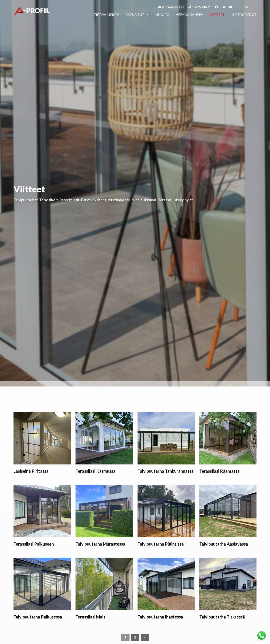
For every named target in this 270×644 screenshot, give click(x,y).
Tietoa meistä (106, 14)
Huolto (162, 14)
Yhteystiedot (244, 14)
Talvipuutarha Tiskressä (222, 617)
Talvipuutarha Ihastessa (160, 617)
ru (254, 7)
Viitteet (217, 14)
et (238, 7)
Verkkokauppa (190, 14)
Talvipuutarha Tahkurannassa (166, 471)
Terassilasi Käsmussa (95, 471)
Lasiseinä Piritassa (31, 471)
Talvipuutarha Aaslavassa (224, 544)
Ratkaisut (137, 15)
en (246, 7)
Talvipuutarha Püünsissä (161, 544)
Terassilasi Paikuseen (34, 544)
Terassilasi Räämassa (219, 471)
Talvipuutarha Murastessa (100, 544)
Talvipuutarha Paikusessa (38, 617)
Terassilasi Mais (90, 617)
